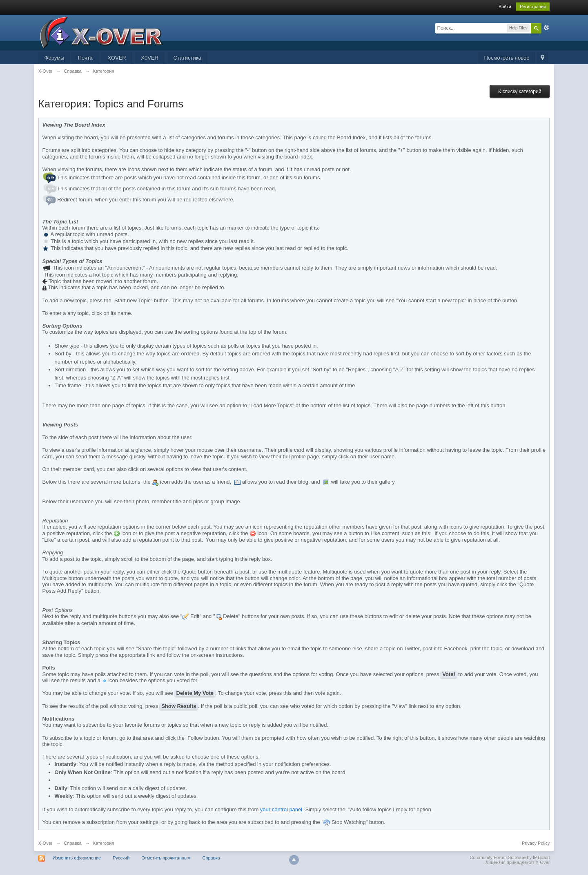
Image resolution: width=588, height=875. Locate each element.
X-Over (46, 843)
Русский (121, 858)
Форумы (55, 58)
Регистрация (533, 7)
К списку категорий (520, 92)
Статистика (187, 58)
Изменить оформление (77, 858)
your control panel (281, 809)
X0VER (150, 58)
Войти (505, 7)
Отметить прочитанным (166, 858)
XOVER (117, 58)
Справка (73, 843)
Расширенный (546, 28)
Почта (85, 58)
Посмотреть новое (507, 58)
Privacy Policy (536, 843)
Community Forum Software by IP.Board (510, 857)
